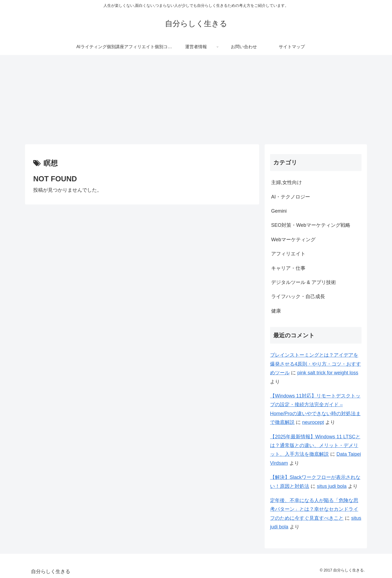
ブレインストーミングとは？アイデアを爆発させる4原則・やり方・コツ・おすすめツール (316, 364)
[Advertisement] (196, 100)
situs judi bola (332, 486)
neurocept (313, 422)
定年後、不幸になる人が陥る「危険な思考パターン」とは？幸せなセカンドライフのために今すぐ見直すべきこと (314, 509)
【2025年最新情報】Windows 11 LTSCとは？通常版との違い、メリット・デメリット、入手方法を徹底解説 (315, 446)
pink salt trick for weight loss (328, 373)
